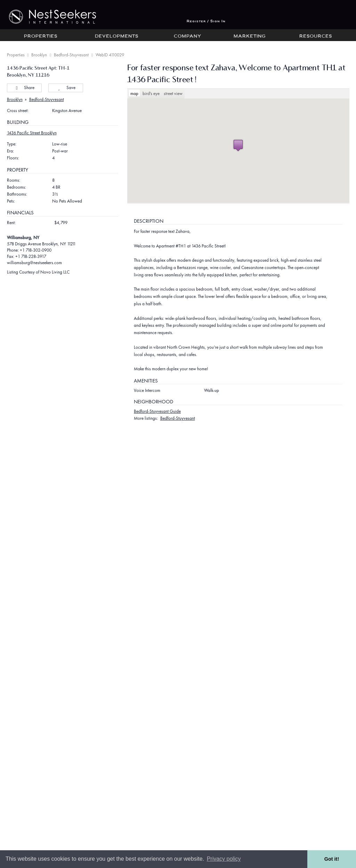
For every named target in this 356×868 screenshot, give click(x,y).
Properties (41, 37)
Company (188, 37)
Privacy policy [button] (224, 859)
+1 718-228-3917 (31, 256)
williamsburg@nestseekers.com (34, 263)
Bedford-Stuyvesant (71, 55)
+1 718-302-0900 (36, 250)
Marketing (250, 37)
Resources (316, 37)
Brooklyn (39, 55)
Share (24, 88)
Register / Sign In (206, 21)
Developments (117, 37)
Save (66, 88)
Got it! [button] (332, 859)
